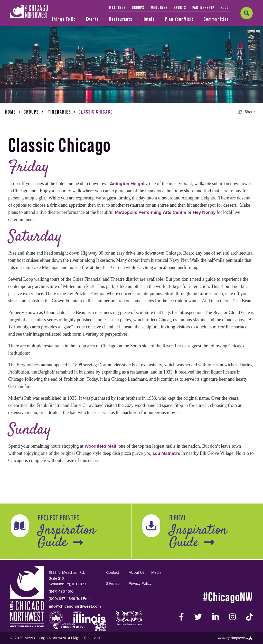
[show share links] (246, 137)
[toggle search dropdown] (247, 13)
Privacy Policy (140, 609)
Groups (34, 137)
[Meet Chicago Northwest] (29, 11)
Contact (112, 598)
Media (156, 598)
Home (13, 137)
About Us (137, 598)
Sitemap (113, 609)
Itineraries (61, 137)
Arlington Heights (128, 209)
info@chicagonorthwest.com (75, 632)
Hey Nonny (204, 238)
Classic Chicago (96, 137)
